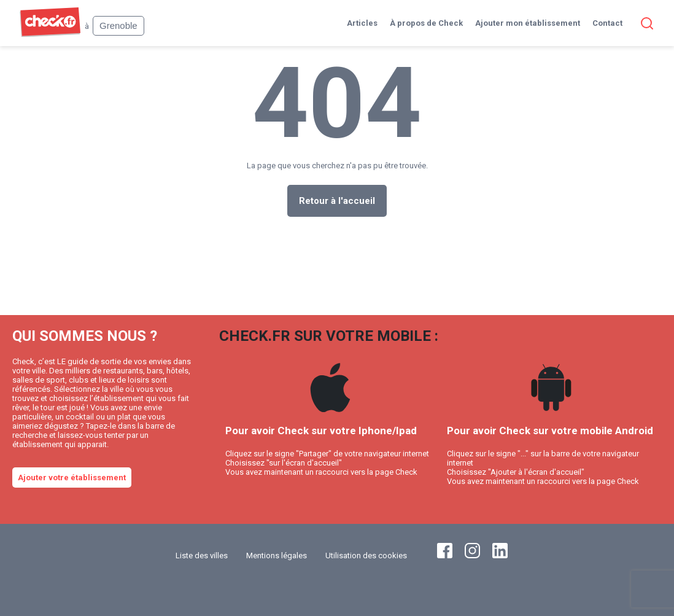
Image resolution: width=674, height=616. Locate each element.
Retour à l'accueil (337, 201)
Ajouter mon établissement (528, 23)
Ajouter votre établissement (72, 478)
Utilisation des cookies (366, 556)
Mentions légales (277, 556)
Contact (607, 23)
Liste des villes (202, 556)
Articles (362, 23)
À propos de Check (426, 23)
